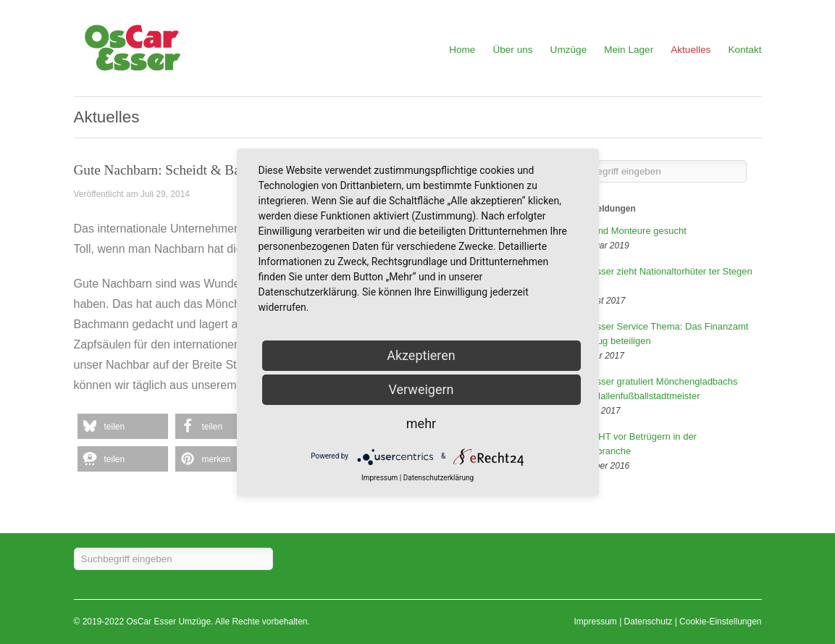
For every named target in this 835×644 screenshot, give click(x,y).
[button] (123, 426)
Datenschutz (649, 622)
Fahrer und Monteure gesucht (625, 231)
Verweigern (421, 389)
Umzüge (569, 50)
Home (462, 50)
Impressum (595, 622)
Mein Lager (629, 50)
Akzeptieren (421, 355)
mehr (421, 423)
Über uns (512, 50)
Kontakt (744, 50)
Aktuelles (691, 50)
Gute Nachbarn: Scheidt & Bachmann (179, 170)
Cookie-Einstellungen (720, 622)
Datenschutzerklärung (439, 478)
